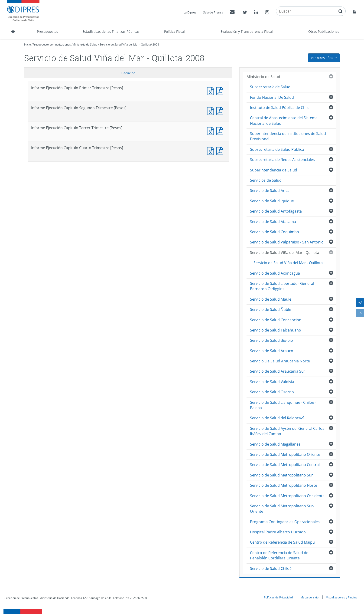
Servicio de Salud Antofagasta (276, 211)
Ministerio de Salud (85, 44)
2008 (156, 44)
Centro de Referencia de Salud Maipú (282, 542)
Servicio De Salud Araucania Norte (280, 361)
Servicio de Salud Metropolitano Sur (281, 475)
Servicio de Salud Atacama (273, 222)
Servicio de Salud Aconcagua (275, 273)
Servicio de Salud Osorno (272, 392)
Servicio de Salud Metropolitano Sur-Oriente (282, 509)
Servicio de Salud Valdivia (272, 382)
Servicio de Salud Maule (271, 299)
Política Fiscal (174, 31)
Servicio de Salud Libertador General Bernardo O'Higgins (282, 286)
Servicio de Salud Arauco (272, 351)
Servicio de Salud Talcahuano (276, 330)
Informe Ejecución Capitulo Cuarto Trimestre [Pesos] (211, 150)
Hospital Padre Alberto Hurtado (278, 532)
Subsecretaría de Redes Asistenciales (282, 160)
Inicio (28, 44)
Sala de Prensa (213, 12)
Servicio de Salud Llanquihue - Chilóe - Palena (283, 405)
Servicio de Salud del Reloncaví (277, 418)
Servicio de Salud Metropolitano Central (285, 465)
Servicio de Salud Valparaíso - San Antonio (287, 242)
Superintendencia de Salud (274, 170)
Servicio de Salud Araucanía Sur (278, 371)
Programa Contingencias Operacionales (285, 522)
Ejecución (128, 73)
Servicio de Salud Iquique (272, 201)
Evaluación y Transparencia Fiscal (247, 31)
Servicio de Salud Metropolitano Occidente (287, 496)
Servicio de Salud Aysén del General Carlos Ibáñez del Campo (287, 431)
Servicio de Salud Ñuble (271, 309)
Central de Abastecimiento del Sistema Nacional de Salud (284, 120)
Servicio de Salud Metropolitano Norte (284, 485)
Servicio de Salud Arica (270, 190)
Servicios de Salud (266, 180)
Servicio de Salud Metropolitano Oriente (285, 454)
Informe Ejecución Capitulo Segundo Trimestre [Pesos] (211, 110)
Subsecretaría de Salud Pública (277, 149)
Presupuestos (47, 31)
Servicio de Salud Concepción (276, 320)
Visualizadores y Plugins (342, 597)
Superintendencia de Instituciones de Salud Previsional (288, 136)
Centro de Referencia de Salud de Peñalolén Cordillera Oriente (279, 555)
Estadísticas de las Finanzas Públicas (111, 31)
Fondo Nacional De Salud (272, 97)
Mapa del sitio (309, 597)
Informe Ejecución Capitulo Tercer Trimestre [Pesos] (211, 130)
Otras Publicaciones (324, 31)
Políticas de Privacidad (278, 597)
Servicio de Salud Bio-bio (271, 340)
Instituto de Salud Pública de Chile (280, 108)
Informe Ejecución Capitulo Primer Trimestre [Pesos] (211, 90)
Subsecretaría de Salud (270, 87)
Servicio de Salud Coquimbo (275, 232)
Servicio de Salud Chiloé (271, 568)
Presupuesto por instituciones (52, 44)
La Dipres (190, 12)
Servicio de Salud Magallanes (275, 444)
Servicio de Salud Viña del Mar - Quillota (125, 44)
